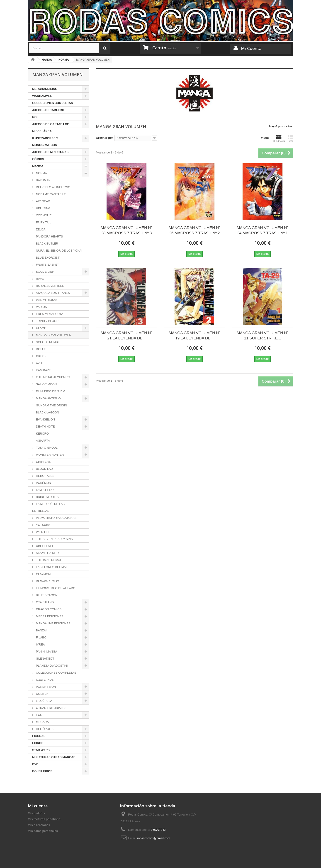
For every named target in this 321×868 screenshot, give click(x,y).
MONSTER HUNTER (49, 455)
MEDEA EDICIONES (49, 616)
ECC (39, 715)
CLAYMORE (44, 574)
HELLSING (43, 208)
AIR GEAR (43, 201)
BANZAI (41, 630)
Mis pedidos (36, 813)
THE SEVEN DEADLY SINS (54, 539)
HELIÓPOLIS (44, 729)
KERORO (42, 434)
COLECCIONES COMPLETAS (53, 103)
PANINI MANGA (46, 652)
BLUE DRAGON (46, 595)
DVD (35, 764)
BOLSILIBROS (42, 771)
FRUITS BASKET (47, 265)
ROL (35, 117)
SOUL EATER (45, 272)
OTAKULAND (44, 602)
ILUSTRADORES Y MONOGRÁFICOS (45, 142)
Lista (290, 138)
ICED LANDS (44, 680)
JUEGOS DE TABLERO (48, 110)
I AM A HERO (44, 490)
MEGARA (42, 722)
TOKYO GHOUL (46, 448)
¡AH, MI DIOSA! (46, 300)
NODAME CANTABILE (51, 194)
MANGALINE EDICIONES (53, 623)
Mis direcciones (39, 825)
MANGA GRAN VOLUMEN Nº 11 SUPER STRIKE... (262, 336)
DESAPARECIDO (47, 581)
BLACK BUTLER (47, 244)
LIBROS (38, 743)
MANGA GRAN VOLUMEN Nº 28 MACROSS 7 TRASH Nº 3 (126, 230)
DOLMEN (42, 694)
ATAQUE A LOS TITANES (52, 293)
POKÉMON (43, 483)
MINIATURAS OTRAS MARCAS (54, 757)
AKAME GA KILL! (47, 553)
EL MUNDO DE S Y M (50, 391)
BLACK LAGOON (47, 412)
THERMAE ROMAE (49, 560)
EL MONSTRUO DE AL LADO (55, 588)
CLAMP (41, 328)
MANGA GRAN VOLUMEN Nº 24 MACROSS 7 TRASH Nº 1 (262, 230)
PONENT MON (46, 687)
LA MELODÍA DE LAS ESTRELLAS (48, 507)
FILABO (41, 637)
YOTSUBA (43, 525)
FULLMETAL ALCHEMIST (53, 377)
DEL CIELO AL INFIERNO (53, 187)
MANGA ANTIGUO (48, 398)
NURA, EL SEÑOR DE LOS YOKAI (59, 251)
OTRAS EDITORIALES (51, 708)
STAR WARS (41, 750)
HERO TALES (45, 476)
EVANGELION (45, 419)
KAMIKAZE (43, 370)
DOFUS (41, 349)
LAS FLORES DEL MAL (51, 567)
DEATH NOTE (45, 427)
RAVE (39, 279)
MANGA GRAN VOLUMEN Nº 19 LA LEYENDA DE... (194, 336)
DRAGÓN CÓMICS (48, 609)
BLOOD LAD (44, 469)
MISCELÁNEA (42, 131)
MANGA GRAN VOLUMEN (53, 335)
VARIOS (41, 307)
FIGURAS (39, 736)
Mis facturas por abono (44, 819)
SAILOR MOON (46, 384)
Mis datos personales (43, 831)
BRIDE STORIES (47, 497)
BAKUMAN (43, 180)
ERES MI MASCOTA (49, 314)
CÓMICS (38, 159)
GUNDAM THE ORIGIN (51, 405)
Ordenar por (104, 138)
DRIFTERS (43, 462)
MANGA (38, 166)
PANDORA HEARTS (49, 236)
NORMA (41, 173)
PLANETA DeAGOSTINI (51, 666)
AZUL (39, 363)
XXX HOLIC (43, 215)
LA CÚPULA (44, 701)
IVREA (40, 644)
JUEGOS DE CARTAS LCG (51, 124)
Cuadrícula (279, 138)
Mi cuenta (38, 806)
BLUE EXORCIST (47, 258)
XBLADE (41, 356)
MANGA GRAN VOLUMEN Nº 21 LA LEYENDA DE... (126, 336)
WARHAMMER (42, 96)
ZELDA (40, 229)
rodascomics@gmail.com (154, 838)
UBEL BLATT (44, 546)
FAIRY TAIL (43, 222)
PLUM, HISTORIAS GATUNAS (56, 518)
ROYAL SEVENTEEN (50, 286)
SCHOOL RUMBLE (48, 342)
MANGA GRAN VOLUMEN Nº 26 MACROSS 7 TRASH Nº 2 (194, 230)
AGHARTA (43, 441)
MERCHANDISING (45, 89)
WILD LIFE (43, 532)
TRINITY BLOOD (47, 321)
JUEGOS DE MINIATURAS (50, 152)
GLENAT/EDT (45, 659)
